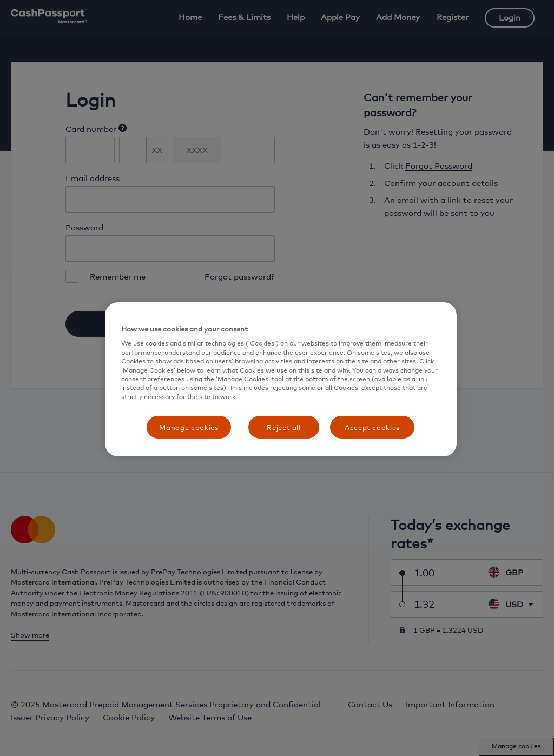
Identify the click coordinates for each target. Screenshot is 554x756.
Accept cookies (372, 427)
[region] (281, 379)
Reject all (284, 427)
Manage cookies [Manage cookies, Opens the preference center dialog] (189, 427)
